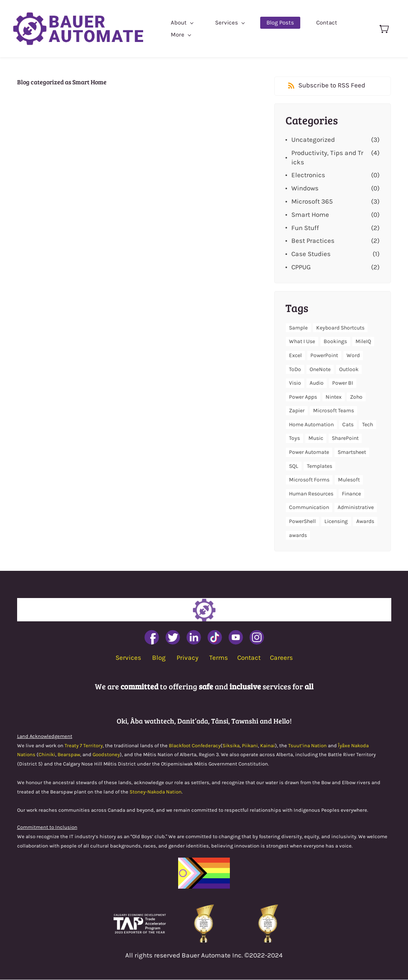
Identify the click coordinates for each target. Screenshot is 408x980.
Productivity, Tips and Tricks (327, 157)
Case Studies (311, 254)
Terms (219, 658)
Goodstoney (106, 755)
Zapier (297, 411)
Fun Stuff (305, 228)
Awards (365, 522)
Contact (249, 658)
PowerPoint (324, 356)
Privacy (187, 658)
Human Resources (311, 494)
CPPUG (301, 267)
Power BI (343, 383)
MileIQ (363, 342)
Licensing (336, 522)
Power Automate (309, 453)
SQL (294, 466)
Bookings (335, 342)
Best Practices (313, 241)
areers (283, 658)
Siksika (231, 745)
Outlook (349, 369)
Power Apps (303, 397)
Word (353, 356)
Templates (320, 466)
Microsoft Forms (309, 480)
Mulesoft (349, 480)
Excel (295, 356)
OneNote (320, 369)
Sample (298, 328)
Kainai (268, 745)
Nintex (334, 397)
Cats (348, 425)
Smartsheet (352, 453)
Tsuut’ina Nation (307, 745)
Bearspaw (69, 755)
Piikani (250, 745)
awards (298, 535)
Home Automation (311, 425)
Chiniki (47, 755)
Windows (305, 188)
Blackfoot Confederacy (195, 745)
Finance (351, 494)
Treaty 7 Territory (84, 745)
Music (316, 439)
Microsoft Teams (334, 411)
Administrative (356, 508)
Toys (294, 439)
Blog (159, 658)
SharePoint (345, 439)
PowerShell (302, 522)
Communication (309, 508)
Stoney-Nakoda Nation (156, 792)
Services (128, 658)
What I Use (302, 342)
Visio (295, 383)
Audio (317, 383)
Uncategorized (313, 140)
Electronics (308, 175)
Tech (368, 425)
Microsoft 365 (312, 202)
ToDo (295, 369)
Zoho (356, 397)
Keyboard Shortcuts (340, 328)
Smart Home (310, 214)
